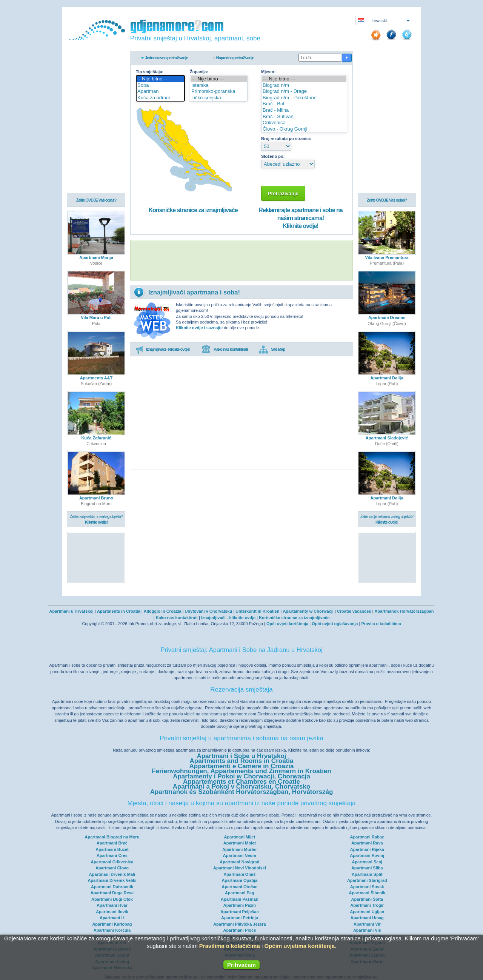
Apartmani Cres (112, 855)
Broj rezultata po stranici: (286, 139)
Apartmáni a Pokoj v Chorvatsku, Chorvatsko (242, 787)
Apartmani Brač (112, 843)
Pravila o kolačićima (381, 624)
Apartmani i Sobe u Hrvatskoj (241, 756)
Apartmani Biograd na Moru (112, 837)
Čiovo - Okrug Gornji (304, 129)
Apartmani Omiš (239, 874)
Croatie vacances (354, 611)
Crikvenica (304, 123)
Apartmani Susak (367, 887)
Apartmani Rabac (367, 837)
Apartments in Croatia (119, 611)
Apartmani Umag (367, 918)
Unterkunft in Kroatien (257, 611)
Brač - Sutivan (304, 117)
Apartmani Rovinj (367, 855)
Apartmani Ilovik (112, 912)
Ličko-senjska (219, 98)
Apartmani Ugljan (367, 912)
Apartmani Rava (367, 843)
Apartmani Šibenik (367, 893)
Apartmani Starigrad (367, 880)
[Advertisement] (241, 260)
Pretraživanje (283, 193)
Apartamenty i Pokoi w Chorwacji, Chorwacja (241, 776)
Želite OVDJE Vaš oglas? (96, 201)
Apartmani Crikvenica (112, 862)
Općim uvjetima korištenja (299, 946)
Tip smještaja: (150, 72)
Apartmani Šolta (367, 899)
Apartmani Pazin (240, 905)
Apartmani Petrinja (240, 918)
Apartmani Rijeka (367, 849)
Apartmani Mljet (240, 837)
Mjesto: (268, 72)
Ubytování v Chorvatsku (208, 611)
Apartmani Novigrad (239, 862)
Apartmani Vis (367, 930)
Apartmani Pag (240, 893)
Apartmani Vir (367, 924)
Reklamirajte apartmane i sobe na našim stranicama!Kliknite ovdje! (300, 218)
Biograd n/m (304, 86)
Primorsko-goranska (219, 92)
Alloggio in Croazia (163, 611)
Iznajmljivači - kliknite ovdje (228, 618)
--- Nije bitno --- (219, 79)
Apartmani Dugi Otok (112, 899)
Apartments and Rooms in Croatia (242, 761)
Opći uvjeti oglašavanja (335, 624)
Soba (160, 86)
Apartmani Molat (240, 843)
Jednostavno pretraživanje (166, 58)
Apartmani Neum (240, 855)
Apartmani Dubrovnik (112, 887)
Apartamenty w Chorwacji (308, 611)
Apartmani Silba (367, 868)
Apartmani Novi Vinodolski (240, 868)
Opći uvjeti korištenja (287, 624)
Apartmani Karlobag (112, 924)
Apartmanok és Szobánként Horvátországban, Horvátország (242, 792)
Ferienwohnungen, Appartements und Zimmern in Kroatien (241, 771)
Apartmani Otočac (239, 887)
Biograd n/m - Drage (304, 92)
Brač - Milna (304, 110)
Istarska (219, 86)
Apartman (160, 92)
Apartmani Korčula (112, 930)
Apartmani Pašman (240, 899)
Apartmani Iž (112, 918)
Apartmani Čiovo (112, 868)
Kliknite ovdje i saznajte (199, 328)
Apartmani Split (367, 874)
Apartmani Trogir (367, 905)
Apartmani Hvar (112, 905)
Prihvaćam (241, 965)
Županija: (199, 72)
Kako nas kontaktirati (225, 350)
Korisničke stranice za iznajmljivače (193, 210)
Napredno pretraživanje (235, 58)
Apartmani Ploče (239, 930)
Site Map (272, 350)
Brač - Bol (304, 104)
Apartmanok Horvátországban (404, 611)
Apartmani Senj (367, 862)
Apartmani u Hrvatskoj (72, 611)
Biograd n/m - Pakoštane (304, 98)
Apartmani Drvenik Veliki (112, 880)
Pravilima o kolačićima (230, 946)
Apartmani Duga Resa (112, 893)
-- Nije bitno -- (160, 79)
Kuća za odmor (160, 98)
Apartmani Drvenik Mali (112, 874)
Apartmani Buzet (112, 849)
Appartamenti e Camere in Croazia (242, 766)
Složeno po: (273, 156)
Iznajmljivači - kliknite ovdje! (163, 350)
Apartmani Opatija (239, 880)
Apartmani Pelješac (240, 912)
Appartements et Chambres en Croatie (241, 782)
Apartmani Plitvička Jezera (239, 924)
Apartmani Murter (240, 849)
